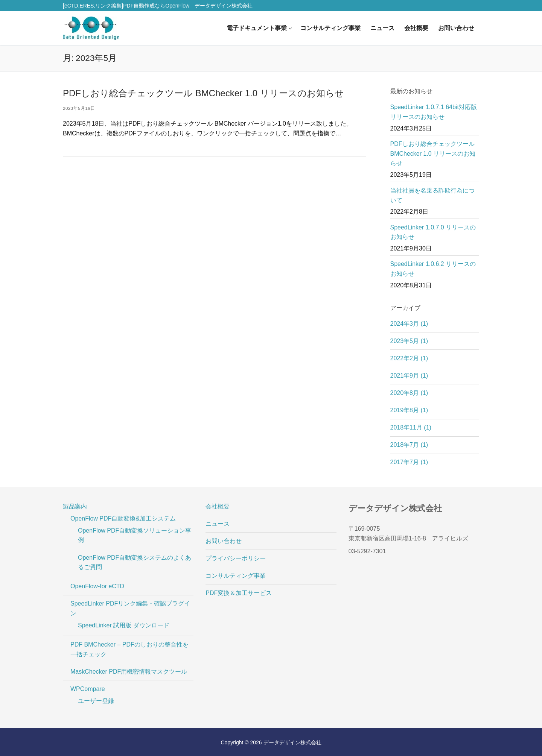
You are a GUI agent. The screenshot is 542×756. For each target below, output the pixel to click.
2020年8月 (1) (409, 393)
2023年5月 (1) (409, 341)
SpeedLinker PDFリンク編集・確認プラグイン (130, 608)
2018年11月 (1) (411, 427)
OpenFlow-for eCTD (97, 586)
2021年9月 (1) (409, 376)
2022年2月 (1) (409, 358)
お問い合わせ (224, 541)
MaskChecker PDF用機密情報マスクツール (129, 672)
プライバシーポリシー (236, 558)
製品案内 (76, 506)
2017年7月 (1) (409, 462)
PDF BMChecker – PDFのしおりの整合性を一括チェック (129, 649)
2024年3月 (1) (409, 324)
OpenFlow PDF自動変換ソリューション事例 (135, 535)
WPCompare (88, 689)
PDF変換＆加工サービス (239, 593)
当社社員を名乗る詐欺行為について (432, 195)
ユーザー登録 (96, 701)
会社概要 (218, 506)
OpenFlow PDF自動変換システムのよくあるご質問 (135, 562)
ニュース (218, 524)
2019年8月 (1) (409, 410)
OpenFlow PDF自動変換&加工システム (124, 518)
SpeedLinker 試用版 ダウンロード (124, 625)
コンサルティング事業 (236, 576)
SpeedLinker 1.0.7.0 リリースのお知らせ (433, 232)
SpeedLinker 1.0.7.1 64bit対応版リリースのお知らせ (434, 112)
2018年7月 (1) (409, 445)
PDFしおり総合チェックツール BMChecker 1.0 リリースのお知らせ (203, 93)
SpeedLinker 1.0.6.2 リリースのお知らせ (433, 269)
